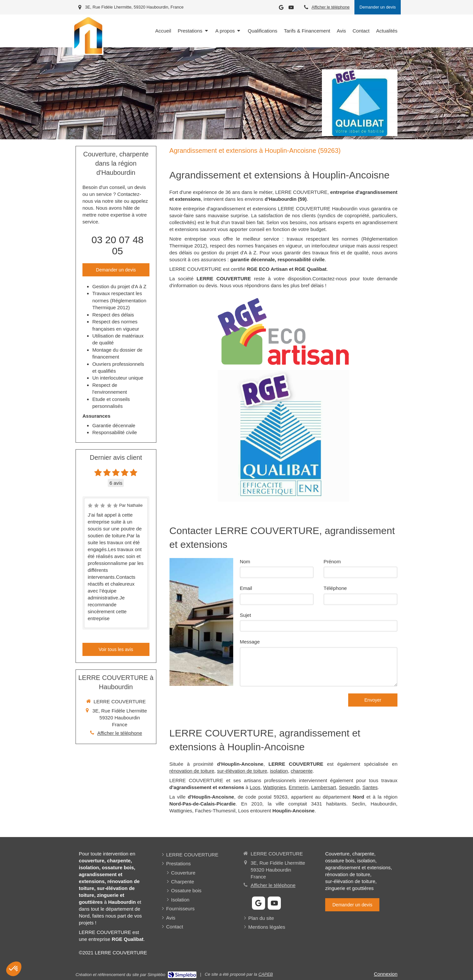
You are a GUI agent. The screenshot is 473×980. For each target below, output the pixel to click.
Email (246, 588)
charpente (302, 771)
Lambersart (324, 787)
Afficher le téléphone (330, 7)
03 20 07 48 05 (118, 245)
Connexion (386, 974)
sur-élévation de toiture (242, 771)
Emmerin (299, 787)
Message (250, 642)
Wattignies (274, 787)
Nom (245, 561)
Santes (370, 787)
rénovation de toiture (192, 771)
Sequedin (349, 787)
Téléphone (335, 588)
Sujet (245, 615)
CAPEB (266, 974)
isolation (279, 771)
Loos (255, 787)
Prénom (332, 561)
